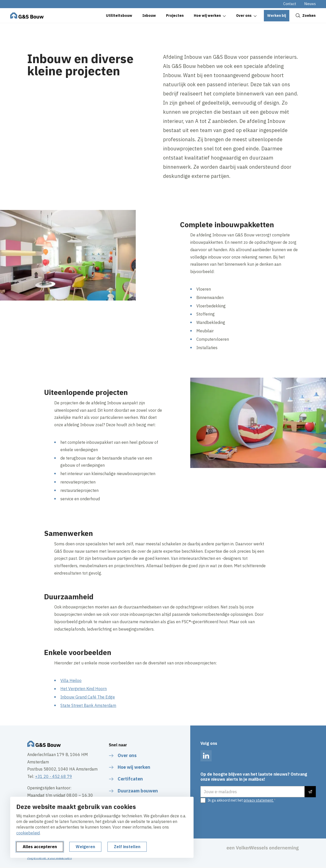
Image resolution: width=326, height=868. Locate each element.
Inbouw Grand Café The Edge (88, 697)
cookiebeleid (28, 833)
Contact (290, 4)
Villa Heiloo (71, 680)
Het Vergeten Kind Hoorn (84, 689)
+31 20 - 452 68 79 (54, 776)
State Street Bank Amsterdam (88, 705)
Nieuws (310, 4)
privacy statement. (259, 800)
